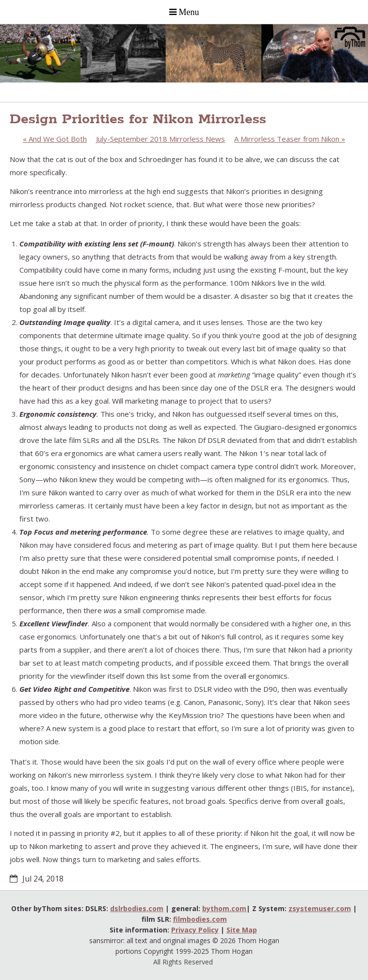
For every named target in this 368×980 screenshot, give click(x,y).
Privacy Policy (195, 930)
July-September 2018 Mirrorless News (160, 139)
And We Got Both (55, 139)
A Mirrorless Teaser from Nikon (290, 139)
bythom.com (224, 908)
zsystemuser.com (320, 908)
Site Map (242, 930)
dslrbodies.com (137, 908)
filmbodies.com (200, 919)
